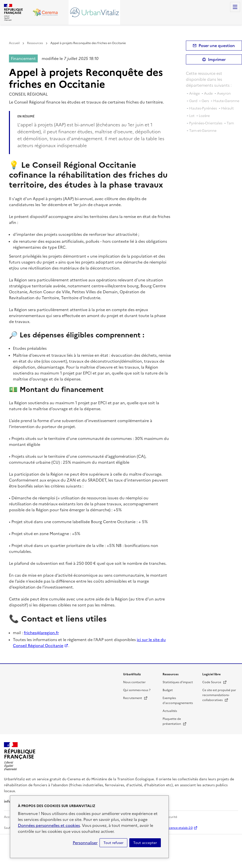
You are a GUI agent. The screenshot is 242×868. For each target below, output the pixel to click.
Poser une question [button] (217, 46)
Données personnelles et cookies (49, 825)
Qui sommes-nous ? (137, 690)
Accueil (14, 43)
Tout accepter (145, 843)
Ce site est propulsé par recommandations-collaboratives (219, 695)
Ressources (35, 43)
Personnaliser (85, 843)
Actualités (170, 711)
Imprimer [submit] (217, 59)
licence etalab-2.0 (180, 828)
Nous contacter (134, 682)
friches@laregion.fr (41, 633)
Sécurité (171, 817)
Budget (168, 690)
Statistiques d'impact (178, 682)
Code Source (215, 682)
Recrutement (135, 698)
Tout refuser (113, 843)
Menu (235, 7)
